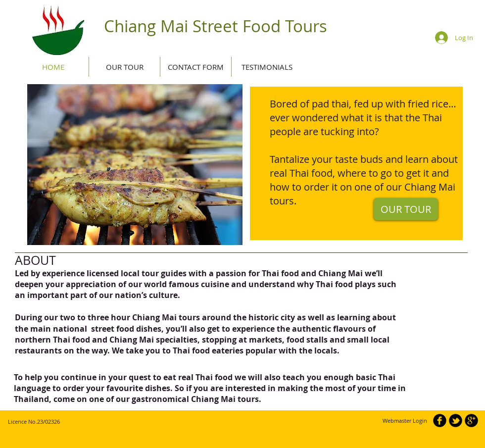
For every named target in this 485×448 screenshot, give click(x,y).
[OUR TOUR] (406, 209)
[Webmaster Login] (405, 421)
